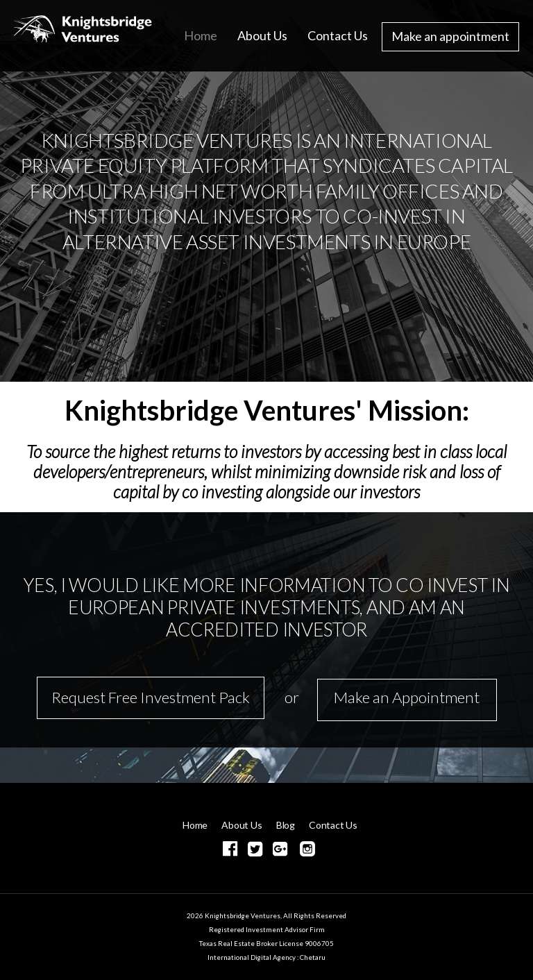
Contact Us (338, 35)
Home (201, 35)
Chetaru (313, 957)
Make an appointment (450, 36)
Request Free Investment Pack (151, 697)
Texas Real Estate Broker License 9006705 (266, 943)
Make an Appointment (407, 697)
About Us (262, 35)
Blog (286, 825)
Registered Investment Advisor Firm (267, 929)
